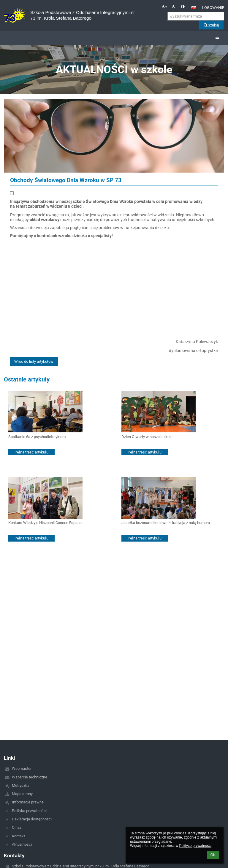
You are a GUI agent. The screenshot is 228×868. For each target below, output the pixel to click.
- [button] (174, 7)
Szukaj (211, 25)
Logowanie (213, 8)
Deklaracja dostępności (32, 819)
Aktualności (22, 844)
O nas (17, 827)
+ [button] (164, 7)
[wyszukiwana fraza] (196, 16)
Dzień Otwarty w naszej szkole (147, 437)
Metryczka (21, 785)
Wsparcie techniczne (30, 777)
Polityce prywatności (195, 846)
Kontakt (18, 836)
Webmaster (22, 768)
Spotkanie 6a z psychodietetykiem (37, 437)
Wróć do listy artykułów (34, 361)
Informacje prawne (28, 802)
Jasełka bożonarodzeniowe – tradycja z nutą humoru (166, 523)
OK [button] (213, 855)
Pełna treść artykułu (31, 452)
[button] (194, 7)
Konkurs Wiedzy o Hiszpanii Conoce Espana (45, 523)
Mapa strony (22, 794)
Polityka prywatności (29, 811)
